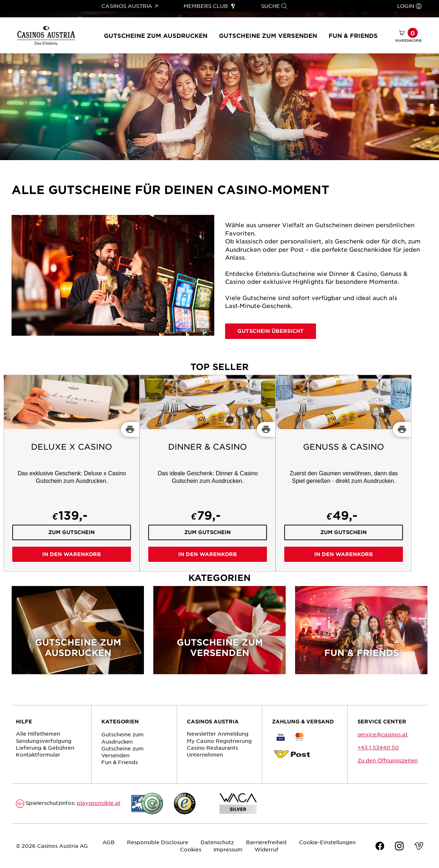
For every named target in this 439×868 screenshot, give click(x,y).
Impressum (228, 849)
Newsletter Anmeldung (218, 733)
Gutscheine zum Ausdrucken (156, 35)
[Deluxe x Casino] (72, 473)
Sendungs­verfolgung (44, 741)
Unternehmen (205, 754)
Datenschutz (217, 842)
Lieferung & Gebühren (45, 748)
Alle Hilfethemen (38, 733)
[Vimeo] (419, 847)
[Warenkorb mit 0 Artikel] (408, 36)
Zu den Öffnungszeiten (388, 760)
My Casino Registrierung (219, 741)
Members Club (209, 6)
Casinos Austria (129, 6)
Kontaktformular (38, 754)
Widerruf (267, 849)
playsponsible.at (99, 803)
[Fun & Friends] (361, 635)
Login (409, 6)
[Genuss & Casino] (344, 473)
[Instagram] (399, 847)
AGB (109, 842)
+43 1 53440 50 (378, 747)
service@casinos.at (383, 734)
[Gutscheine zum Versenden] (219, 635)
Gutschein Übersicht (271, 331)
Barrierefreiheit (266, 842)
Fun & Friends (353, 35)
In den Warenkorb (72, 554)
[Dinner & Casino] (208, 473)
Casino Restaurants (212, 748)
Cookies (191, 849)
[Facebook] (380, 847)
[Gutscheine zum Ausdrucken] (78, 635)
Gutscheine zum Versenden (268, 35)
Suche (274, 6)
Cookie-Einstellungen (327, 842)
